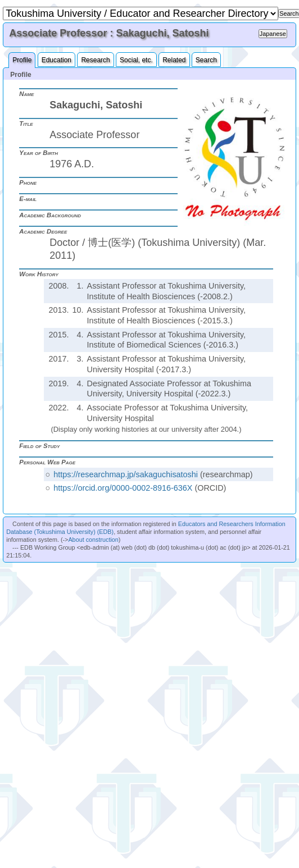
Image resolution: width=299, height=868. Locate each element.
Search (206, 60)
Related (174, 60)
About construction (93, 540)
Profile (22, 60)
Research (95, 60)
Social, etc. (136, 60)
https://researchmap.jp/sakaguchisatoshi (126, 474)
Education (56, 60)
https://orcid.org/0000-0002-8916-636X (123, 488)
